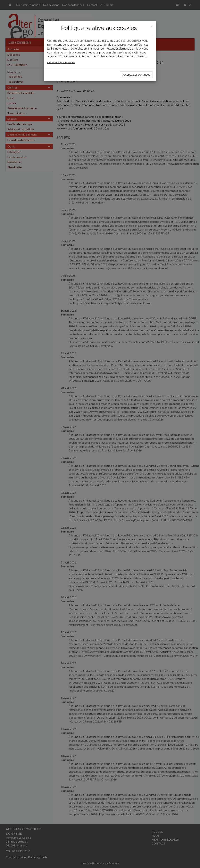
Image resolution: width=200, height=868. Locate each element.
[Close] (152, 26)
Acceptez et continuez (136, 75)
